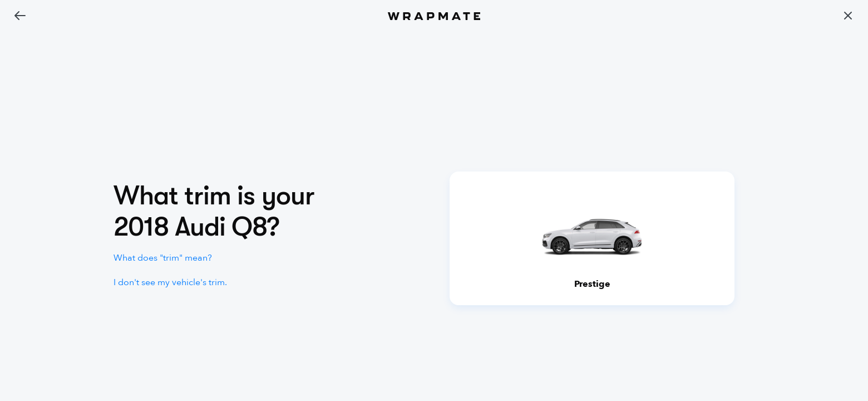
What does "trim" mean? (163, 258)
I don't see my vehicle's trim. (170, 282)
